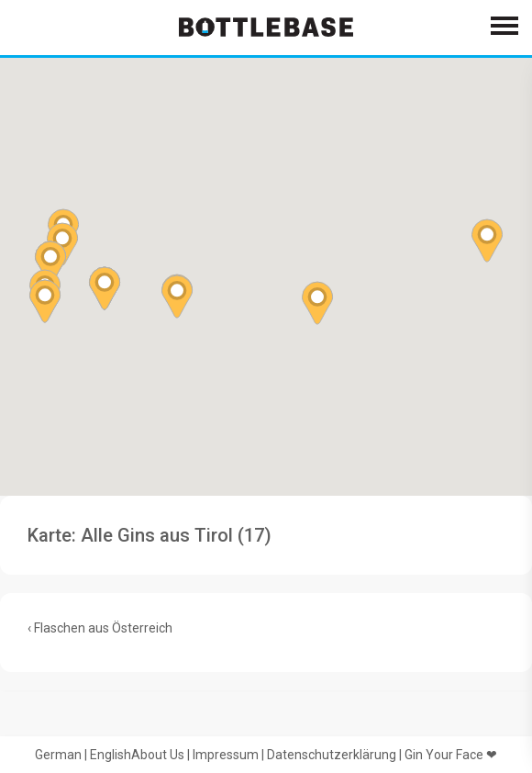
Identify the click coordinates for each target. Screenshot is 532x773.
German (58, 755)
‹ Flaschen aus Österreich (100, 628)
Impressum (226, 755)
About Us (158, 755)
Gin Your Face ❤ (451, 755)
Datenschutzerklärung (332, 755)
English (111, 755)
